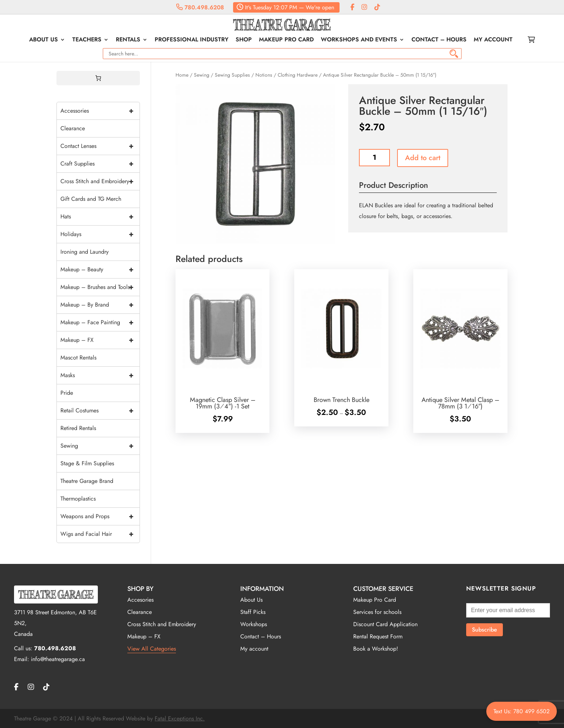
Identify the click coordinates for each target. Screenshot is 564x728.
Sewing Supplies (232, 75)
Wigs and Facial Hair (100, 534)
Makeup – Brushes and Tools (100, 287)
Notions (264, 75)
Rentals (128, 40)
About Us (44, 40)
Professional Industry (192, 40)
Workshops (254, 624)
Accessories (100, 111)
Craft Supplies (100, 164)
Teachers (87, 40)
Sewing (202, 75)
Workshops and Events (359, 40)
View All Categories (152, 649)
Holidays (100, 234)
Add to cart (423, 158)
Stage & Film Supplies (87, 463)
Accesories (140, 600)
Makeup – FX (100, 340)
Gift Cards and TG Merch (91, 199)
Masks (100, 375)
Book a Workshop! (376, 649)
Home (182, 75)
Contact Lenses (100, 146)
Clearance (73, 128)
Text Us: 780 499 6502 (522, 711)
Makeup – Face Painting (100, 322)
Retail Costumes (100, 411)
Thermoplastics (78, 499)
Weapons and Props (100, 516)
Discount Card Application (385, 624)
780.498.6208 (200, 7)
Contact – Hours (439, 40)
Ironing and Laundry (85, 252)
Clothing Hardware (298, 75)
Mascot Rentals (78, 358)
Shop (244, 40)
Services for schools (377, 612)
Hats (100, 217)
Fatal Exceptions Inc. (180, 718)
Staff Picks (253, 612)
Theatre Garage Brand (87, 481)
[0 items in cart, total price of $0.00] (98, 78)
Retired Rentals (78, 428)
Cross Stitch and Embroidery (100, 181)
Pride (67, 393)
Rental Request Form (378, 636)
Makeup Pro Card (286, 40)
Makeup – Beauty (100, 270)
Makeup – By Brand (100, 305)
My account (493, 40)
